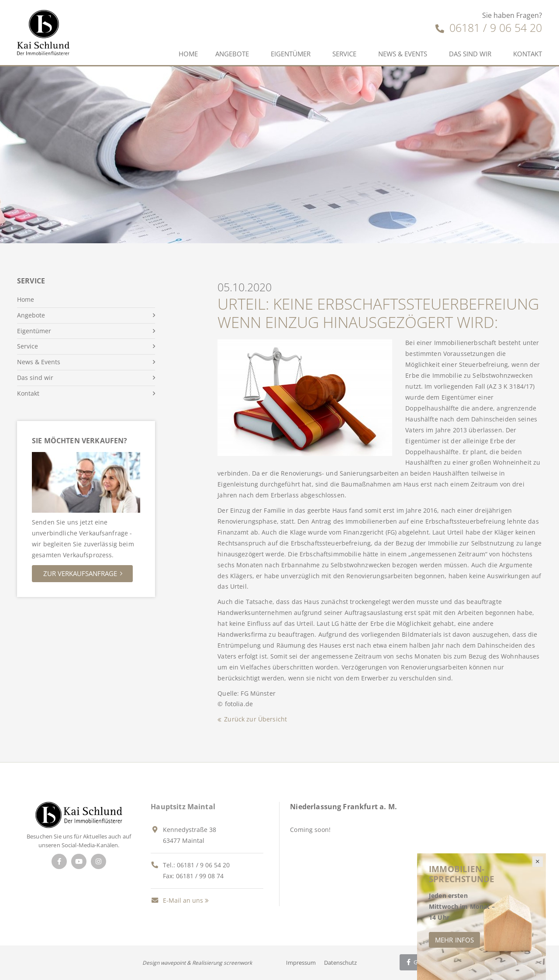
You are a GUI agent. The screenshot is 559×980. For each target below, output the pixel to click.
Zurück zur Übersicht (255, 719)
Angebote (232, 54)
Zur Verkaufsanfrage (80, 573)
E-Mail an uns (177, 900)
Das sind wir (470, 54)
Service (344, 54)
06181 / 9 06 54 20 (489, 28)
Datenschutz (340, 963)
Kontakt (528, 54)
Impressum (301, 963)
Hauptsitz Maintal (183, 807)
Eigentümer (291, 54)
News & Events (403, 54)
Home (188, 54)
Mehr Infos (454, 940)
